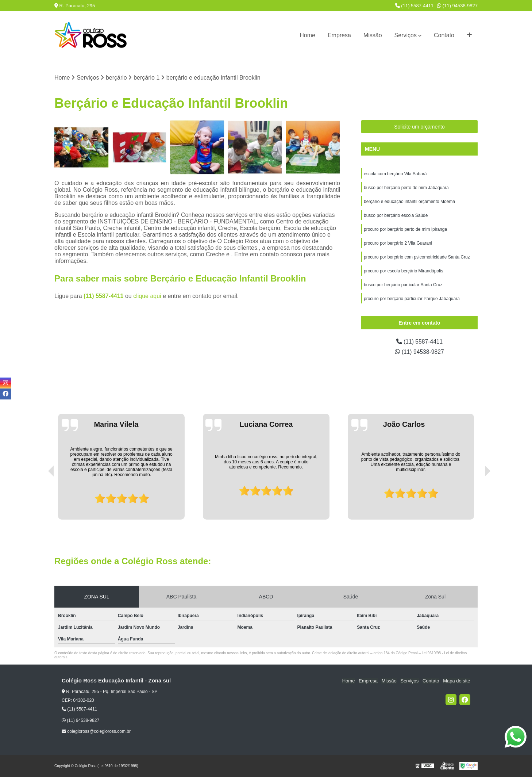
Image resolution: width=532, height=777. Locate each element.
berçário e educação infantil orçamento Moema (409, 202)
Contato (444, 35)
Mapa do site (456, 681)
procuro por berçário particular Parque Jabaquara (412, 299)
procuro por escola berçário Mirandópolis (403, 271)
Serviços (406, 35)
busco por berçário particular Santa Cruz (403, 285)
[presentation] (41, 499)
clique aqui (147, 296)
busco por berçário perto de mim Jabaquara (406, 188)
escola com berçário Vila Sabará (395, 174)
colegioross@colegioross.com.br (96, 731)
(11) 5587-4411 (415, 6)
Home (307, 35)
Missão (373, 35)
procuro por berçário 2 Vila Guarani (398, 244)
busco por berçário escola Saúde (396, 216)
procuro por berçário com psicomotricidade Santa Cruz (417, 257)
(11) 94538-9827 (457, 6)
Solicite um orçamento (419, 127)
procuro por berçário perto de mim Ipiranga (405, 230)
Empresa (339, 35)
